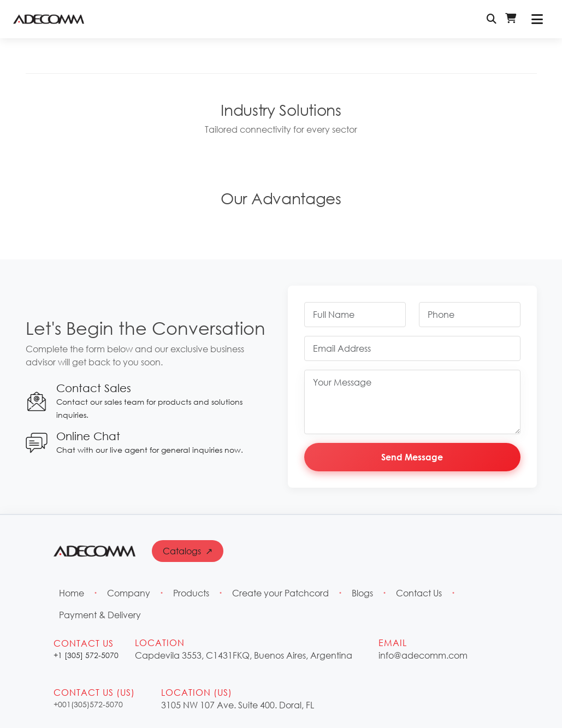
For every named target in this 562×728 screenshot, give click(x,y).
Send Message (412, 457)
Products (191, 593)
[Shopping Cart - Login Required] (511, 19)
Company (129, 593)
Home (72, 593)
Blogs (362, 593)
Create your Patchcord (280, 593)
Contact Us (419, 593)
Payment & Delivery (100, 615)
